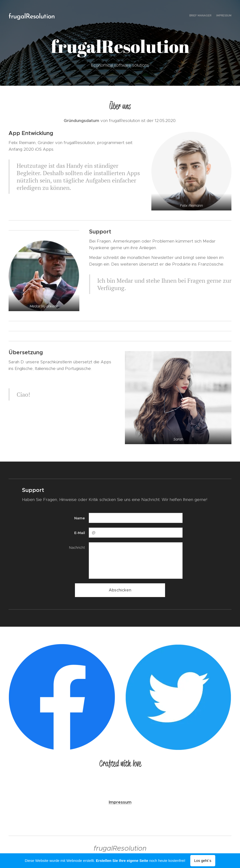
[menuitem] (227, 16)
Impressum (120, 802)
